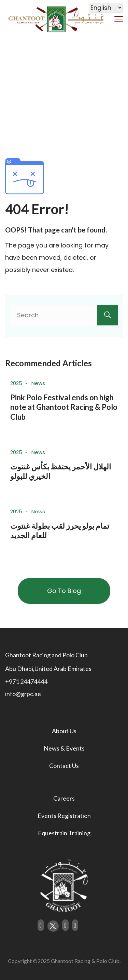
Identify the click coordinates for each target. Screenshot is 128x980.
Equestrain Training (64, 833)
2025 (16, 383)
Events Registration (64, 816)
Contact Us (64, 766)
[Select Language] (106, 8)
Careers (64, 798)
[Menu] (119, 18)
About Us (64, 731)
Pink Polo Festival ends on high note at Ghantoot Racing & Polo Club (64, 407)
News (38, 383)
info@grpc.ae (23, 694)
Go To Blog (64, 591)
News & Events (64, 748)
